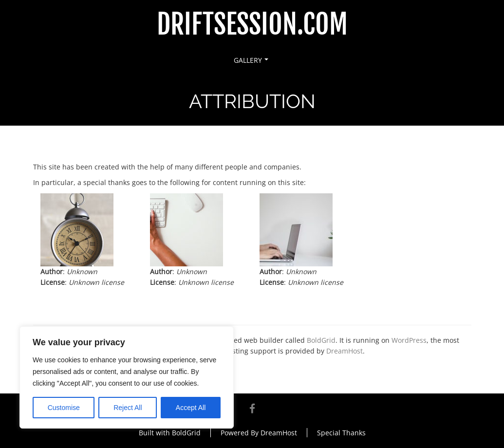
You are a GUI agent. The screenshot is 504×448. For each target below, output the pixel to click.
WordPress (409, 340)
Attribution (104, 146)
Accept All (191, 408)
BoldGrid (321, 340)
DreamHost (345, 351)
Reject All (128, 408)
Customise (64, 408)
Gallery (251, 60)
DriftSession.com (252, 25)
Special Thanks (341, 433)
